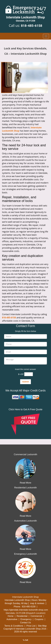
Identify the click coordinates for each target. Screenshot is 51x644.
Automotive (12, 619)
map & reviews (37, 603)
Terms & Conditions (14, 626)
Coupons (39, 619)
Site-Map (42, 626)
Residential (22, 616)
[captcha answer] (29, 374)
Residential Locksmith (26, 488)
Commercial (36, 616)
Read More (25, 483)
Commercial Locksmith (26, 454)
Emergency (26, 619)
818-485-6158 (32, 26)
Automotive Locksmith (25, 521)
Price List (31, 626)
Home (11, 616)
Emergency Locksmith (26, 554)
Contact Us (26, 623)
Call (26, 640)
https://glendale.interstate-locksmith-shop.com (26, 610)
